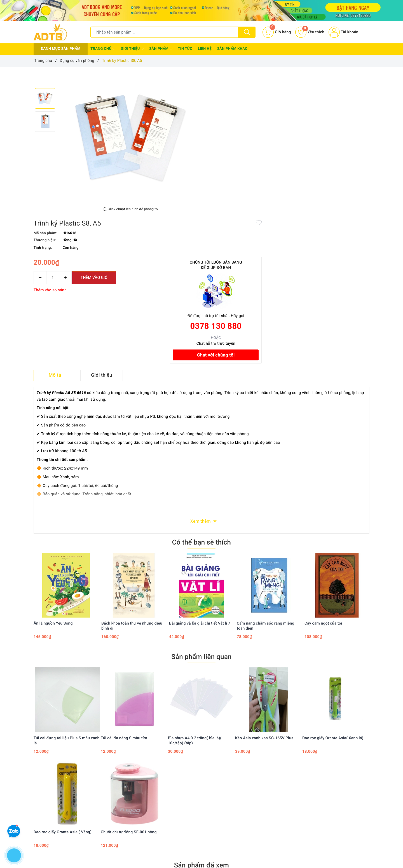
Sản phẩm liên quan (201, 509)
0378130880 (55, 837)
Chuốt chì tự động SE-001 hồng (129, 684)
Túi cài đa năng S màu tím (124, 590)
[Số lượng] (224, 128)
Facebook (155, 739)
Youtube (215, 739)
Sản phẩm (161, 49)
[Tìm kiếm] (247, 32)
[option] (130, 137)
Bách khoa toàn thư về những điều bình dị (132, 478)
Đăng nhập (242, 780)
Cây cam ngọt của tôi (323, 476)
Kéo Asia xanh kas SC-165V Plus (264, 590)
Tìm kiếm (241, 772)
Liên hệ (205, 49)
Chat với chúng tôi (337, 206)
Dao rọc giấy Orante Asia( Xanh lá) (333, 590)
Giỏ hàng (241, 796)
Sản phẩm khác (232, 49)
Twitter (186, 739)
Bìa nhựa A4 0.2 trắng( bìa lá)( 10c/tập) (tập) (195, 593)
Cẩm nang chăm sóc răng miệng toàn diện (266, 478)
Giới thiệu (132, 49)
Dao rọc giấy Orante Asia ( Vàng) (63, 684)
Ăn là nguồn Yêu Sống (53, 476)
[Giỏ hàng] (277, 32)
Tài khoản (343, 32)
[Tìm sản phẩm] (164, 32)
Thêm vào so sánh (221, 141)
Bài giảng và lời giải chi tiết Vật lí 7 (200, 476)
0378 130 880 (337, 177)
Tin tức (185, 49)
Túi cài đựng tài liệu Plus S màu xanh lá (67, 593)
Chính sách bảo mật (194, 772)
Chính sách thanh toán (196, 780)
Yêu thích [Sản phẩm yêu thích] (310, 32)
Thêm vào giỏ (265, 128)
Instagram (248, 739)
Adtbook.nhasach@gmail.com (73, 819)
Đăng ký (240, 788)
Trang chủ (103, 49)
